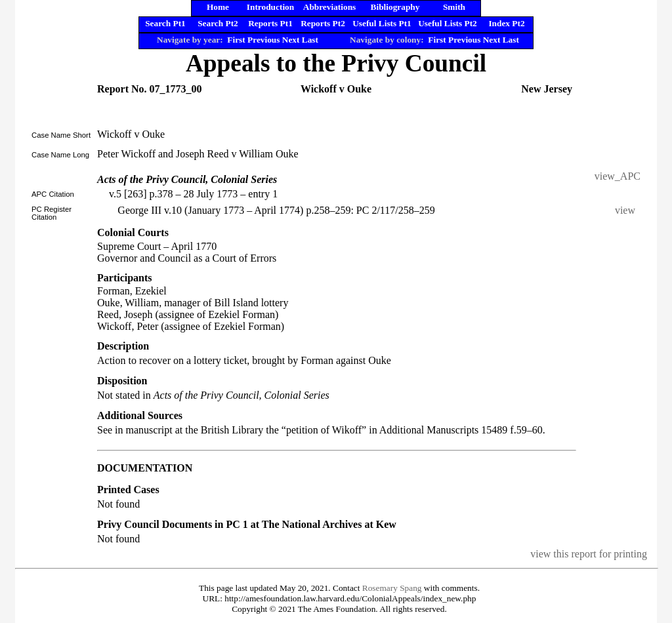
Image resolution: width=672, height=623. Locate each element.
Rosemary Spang (392, 588)
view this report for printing (589, 554)
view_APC (618, 176)
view (628, 210)
